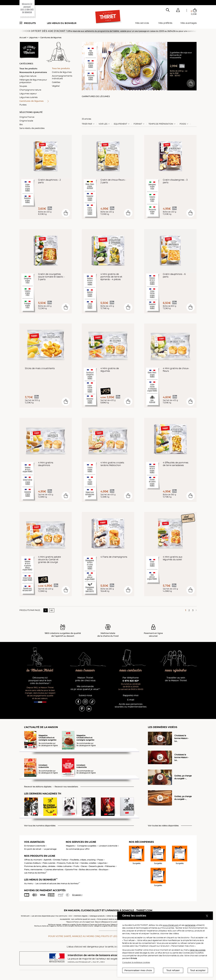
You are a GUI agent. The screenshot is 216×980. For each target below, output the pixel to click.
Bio (21, 124)
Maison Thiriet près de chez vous (85, 679)
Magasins (70, 846)
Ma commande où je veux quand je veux (85, 688)
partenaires (190, 925)
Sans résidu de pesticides (32, 128)
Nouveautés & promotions (33, 72)
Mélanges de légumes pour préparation (33, 81)
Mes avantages (189, 23)
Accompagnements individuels (62, 77)
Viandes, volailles (88, 863)
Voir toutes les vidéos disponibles (163, 826)
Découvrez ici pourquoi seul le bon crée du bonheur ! (40, 681)
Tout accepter (198, 970)
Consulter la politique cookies (136, 962)
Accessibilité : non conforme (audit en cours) (78, 919)
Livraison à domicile (108, 846)
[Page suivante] (196, 610)
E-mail (131, 700)
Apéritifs (48, 860)
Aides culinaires (64, 866)
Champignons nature (30, 90)
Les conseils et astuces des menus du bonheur (58, 883)
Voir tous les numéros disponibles (40, 826)
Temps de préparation (161, 124)
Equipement (120, 124)
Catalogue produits (97, 916)
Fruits (76, 866)
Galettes (56, 82)
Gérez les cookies (113, 916)
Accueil (23, 38)
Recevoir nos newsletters (66, 787)
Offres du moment (33, 860)
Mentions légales (81, 916)
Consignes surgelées (87, 846)
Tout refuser (173, 970)
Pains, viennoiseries (33, 870)
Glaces (84, 866)
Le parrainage (50, 849)
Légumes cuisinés (28, 97)
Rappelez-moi (131, 695)
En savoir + (77, 895)
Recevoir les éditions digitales (38, 787)
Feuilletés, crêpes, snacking (83, 860)
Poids (183, 124)
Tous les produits (28, 68)
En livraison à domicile (35, 846)
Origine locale (26, 121)
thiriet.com (25, 916)
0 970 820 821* (131, 681)
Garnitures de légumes (51, 38)
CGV (70, 916)
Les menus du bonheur (62, 23)
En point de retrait (33, 849)
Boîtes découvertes (88, 870)
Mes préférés (165, 23)
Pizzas (100, 860)
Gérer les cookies (198, 950)
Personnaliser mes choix (138, 970)
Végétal (56, 86)
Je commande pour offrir (78, 849)
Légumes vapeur (28, 93)
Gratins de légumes (62, 72)
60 (52, 610)
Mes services (142, 23)
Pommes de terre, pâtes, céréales (40, 866)
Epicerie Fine (71, 870)
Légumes (33, 38)
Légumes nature (28, 76)
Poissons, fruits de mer (68, 863)
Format (138, 124)
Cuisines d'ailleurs (33, 863)
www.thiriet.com (171, 925)
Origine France (27, 117)
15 (45, 610)
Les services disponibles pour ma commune (49, 916)
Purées (23, 105)
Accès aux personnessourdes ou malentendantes (131, 706)
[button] (178, 11)
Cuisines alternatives (54, 870)
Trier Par (87, 124)
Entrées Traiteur (61, 860)
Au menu (29, 883)
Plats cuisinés (49, 863)
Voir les (103, 124)
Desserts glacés (96, 866)
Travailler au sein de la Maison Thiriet (176, 679)
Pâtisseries (110, 866)
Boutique (103, 870)
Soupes (23, 86)
